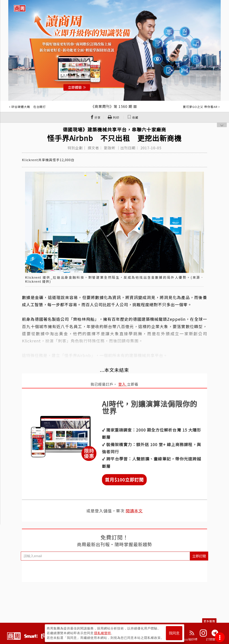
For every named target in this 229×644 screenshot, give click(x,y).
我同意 (174, 633)
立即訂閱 (199, 556)
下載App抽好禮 (187, 639)
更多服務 (209, 621)
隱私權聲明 (103, 633)
